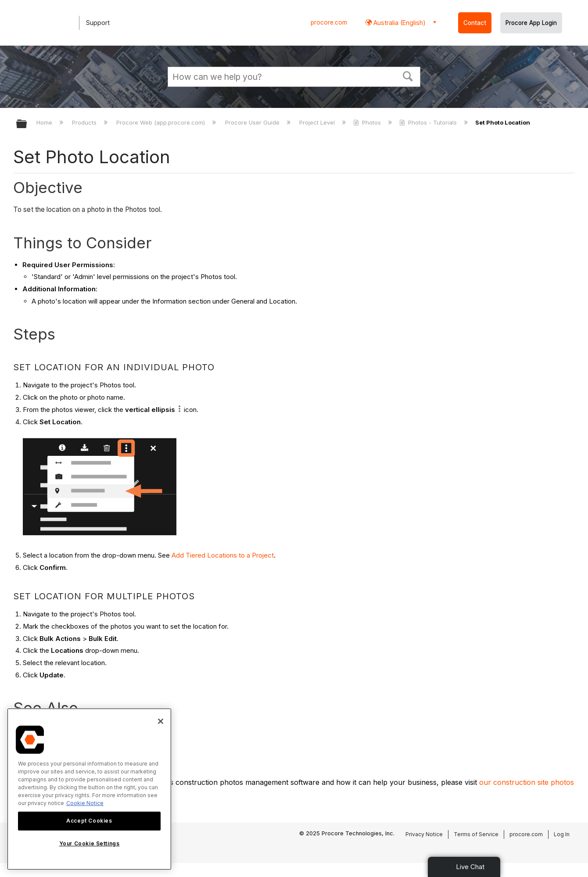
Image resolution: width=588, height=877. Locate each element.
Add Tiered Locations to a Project (223, 555)
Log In (562, 834)
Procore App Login (531, 23)
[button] (408, 75)
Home (45, 122)
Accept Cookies (89, 821)
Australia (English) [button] (399, 23)
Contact (475, 23)
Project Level (318, 122)
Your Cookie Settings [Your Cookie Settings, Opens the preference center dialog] (90, 843)
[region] (89, 789)
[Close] (161, 721)
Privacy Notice (424, 834)
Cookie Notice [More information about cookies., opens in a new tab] (85, 803)
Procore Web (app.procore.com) (161, 122)
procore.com (329, 22)
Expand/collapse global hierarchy (27, 124)
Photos (368, 122)
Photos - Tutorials (429, 122)
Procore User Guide (253, 122)
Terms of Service (476, 834)
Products (85, 122)
